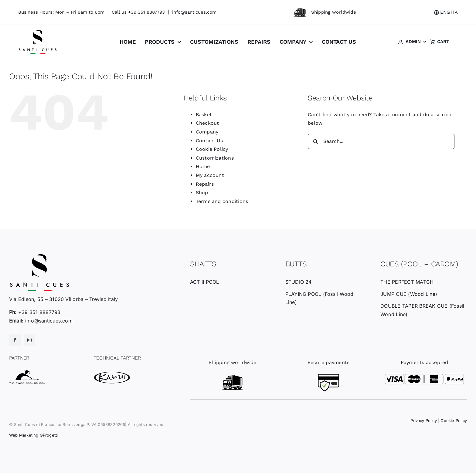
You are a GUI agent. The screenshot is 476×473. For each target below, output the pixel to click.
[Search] (315, 141)
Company (207, 132)
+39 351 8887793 (146, 12)
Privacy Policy (424, 421)
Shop (202, 193)
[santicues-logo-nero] (38, 32)
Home (203, 166)
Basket (204, 115)
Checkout (207, 123)
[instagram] (29, 340)
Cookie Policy (212, 149)
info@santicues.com (194, 12)
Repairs (205, 184)
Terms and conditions (222, 201)
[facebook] (15, 340)
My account (210, 175)
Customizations (215, 158)
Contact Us (209, 141)
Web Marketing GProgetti (34, 435)
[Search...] (381, 141)
